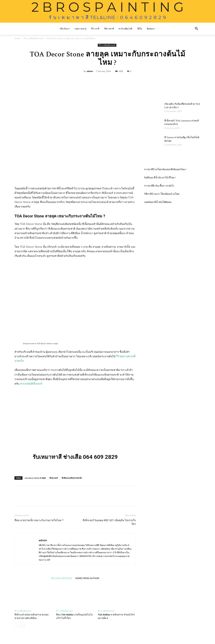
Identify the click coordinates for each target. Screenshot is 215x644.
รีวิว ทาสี (95, 29)
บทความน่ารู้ (80, 29)
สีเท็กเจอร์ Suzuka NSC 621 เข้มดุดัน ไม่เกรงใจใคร (109, 522)
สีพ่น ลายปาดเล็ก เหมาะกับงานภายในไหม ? (39, 520)
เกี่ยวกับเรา (65, 29)
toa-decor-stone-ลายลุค (35, 478)
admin (90, 71)
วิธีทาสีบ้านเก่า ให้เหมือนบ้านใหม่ (162, 194)
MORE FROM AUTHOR (87, 578)
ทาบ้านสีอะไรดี (125, 29)
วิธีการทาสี (109, 29)
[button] (196, 29)
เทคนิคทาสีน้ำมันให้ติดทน (158, 202)
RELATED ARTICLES (62, 578)
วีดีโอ (140, 29)
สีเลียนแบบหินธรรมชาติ (72, 478)
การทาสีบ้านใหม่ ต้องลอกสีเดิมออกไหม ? (165, 169)
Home (17, 38)
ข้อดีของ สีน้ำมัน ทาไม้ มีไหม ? (160, 178)
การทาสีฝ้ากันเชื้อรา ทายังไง (159, 186)
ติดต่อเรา (151, 29)
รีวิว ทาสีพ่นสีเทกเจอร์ (33, 38)
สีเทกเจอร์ (54, 478)
